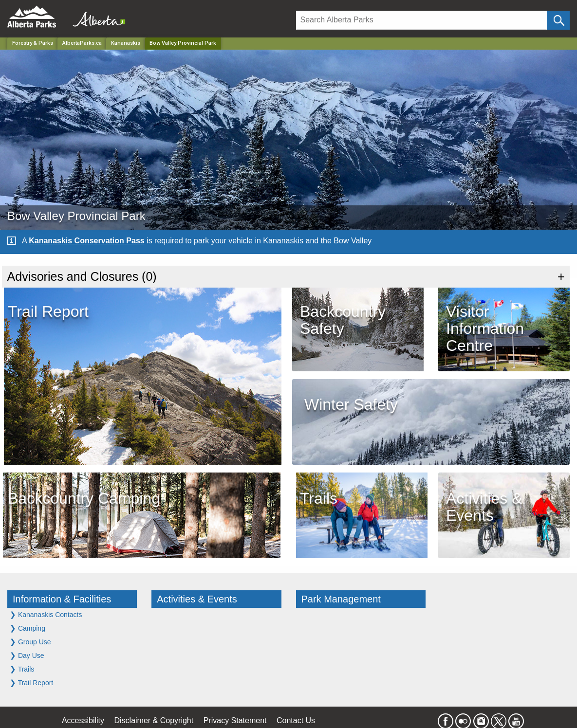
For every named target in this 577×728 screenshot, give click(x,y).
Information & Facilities (62, 599)
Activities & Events (197, 599)
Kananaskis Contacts (46, 614)
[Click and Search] (558, 20)
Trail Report (31, 682)
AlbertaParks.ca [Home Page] (82, 43)
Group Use (30, 642)
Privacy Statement (235, 720)
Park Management (341, 599)
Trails (22, 669)
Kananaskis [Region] (126, 43)
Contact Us (296, 720)
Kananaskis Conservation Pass (86, 241)
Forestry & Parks (33, 43)
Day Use (27, 655)
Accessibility (83, 720)
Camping (28, 628)
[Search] (422, 20)
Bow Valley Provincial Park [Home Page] (183, 43)
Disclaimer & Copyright (154, 720)
